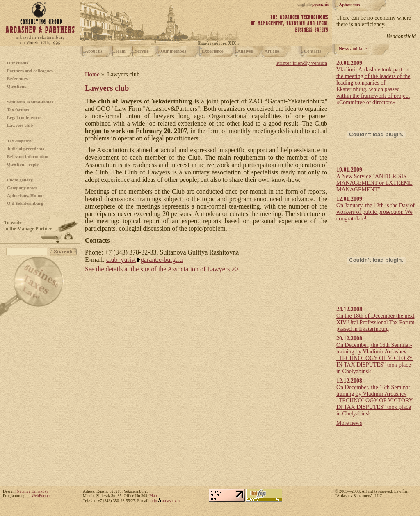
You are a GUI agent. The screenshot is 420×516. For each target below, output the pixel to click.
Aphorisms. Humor (26, 195)
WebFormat (41, 496)
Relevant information (28, 156)
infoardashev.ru (166, 501)
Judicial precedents (26, 149)
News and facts (353, 48)
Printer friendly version (302, 63)
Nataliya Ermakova (33, 491)
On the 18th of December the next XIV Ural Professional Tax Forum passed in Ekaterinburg (375, 322)
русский (320, 4)
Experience (213, 51)
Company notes (22, 188)
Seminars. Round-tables (30, 102)
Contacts (313, 51)
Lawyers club (20, 125)
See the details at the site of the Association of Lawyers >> (162, 269)
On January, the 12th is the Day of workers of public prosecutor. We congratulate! (375, 212)
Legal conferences (24, 117)
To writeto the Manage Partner (28, 226)
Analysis (246, 51)
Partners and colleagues (30, 71)
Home (92, 74)
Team (120, 51)
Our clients (18, 63)
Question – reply (23, 164)
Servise (142, 51)
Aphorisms (349, 5)
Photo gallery (20, 180)
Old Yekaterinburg (25, 203)
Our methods (173, 51)
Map (153, 496)
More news (349, 423)
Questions (16, 86)
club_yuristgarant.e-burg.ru (145, 260)
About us (94, 51)
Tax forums (18, 110)
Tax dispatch (19, 141)
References (17, 78)
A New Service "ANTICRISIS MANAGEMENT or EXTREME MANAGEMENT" (374, 183)
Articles (272, 51)
